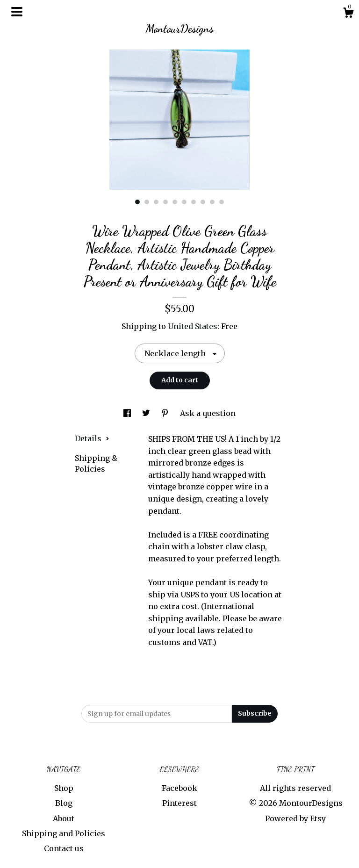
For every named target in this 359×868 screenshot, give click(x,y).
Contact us (64, 848)
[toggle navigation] (17, 12)
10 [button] (222, 202)
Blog (64, 803)
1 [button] (137, 202)
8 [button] (203, 202)
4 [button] (165, 202)
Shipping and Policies (64, 833)
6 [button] (184, 202)
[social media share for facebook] (128, 413)
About (64, 818)
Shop (64, 788)
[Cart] (348, 14)
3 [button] (156, 202)
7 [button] (194, 202)
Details (92, 438)
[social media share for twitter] (147, 413)
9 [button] (212, 202)
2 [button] (147, 202)
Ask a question (208, 413)
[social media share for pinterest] (166, 413)
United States (193, 326)
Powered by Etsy (295, 818)
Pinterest (179, 803)
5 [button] (175, 202)
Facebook (179, 788)
